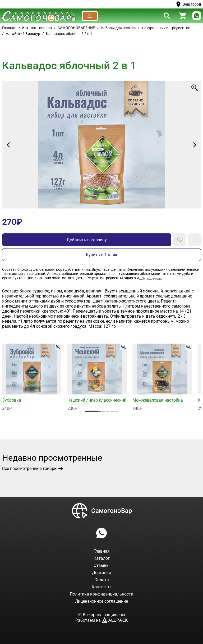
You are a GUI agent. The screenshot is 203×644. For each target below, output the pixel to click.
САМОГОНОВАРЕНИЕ (76, 28)
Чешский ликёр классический (97, 400)
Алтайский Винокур (23, 34)
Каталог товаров (37, 28)
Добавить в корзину (87, 240)
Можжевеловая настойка (158, 400)
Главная (9, 28)
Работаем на (102, 620)
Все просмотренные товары (32, 468)
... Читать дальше (151, 278)
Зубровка (12, 400)
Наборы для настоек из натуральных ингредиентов (146, 28)
